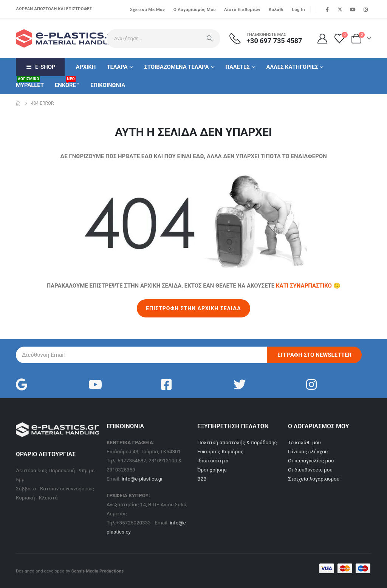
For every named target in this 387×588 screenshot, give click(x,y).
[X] (340, 9)
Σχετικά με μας (148, 9)
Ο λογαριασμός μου (195, 9)
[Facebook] (327, 9)
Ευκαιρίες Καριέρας (220, 451)
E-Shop (40, 67)
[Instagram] (365, 9)
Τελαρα (117, 67)
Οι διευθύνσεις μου (310, 470)
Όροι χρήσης (212, 470)
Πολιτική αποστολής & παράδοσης (237, 442)
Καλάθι (276, 9)
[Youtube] (353, 9)
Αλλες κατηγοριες (292, 67)
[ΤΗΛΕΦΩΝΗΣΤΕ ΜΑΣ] (270, 38)
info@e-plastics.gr (142, 479)
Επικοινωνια (108, 85)
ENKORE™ (67, 82)
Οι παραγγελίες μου (311, 460)
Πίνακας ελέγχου (308, 451)
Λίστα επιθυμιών (242, 9)
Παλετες (237, 67)
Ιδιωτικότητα (213, 460)
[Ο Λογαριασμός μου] (322, 39)
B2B (202, 479)
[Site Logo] (57, 38)
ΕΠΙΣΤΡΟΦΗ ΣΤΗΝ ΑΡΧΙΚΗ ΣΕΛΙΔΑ (193, 308)
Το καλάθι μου (304, 442)
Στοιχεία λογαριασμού (314, 479)
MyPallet (30, 82)
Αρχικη (86, 67)
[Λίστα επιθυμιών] (340, 39)
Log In (299, 9)
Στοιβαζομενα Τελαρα (176, 67)
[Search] (210, 39)
